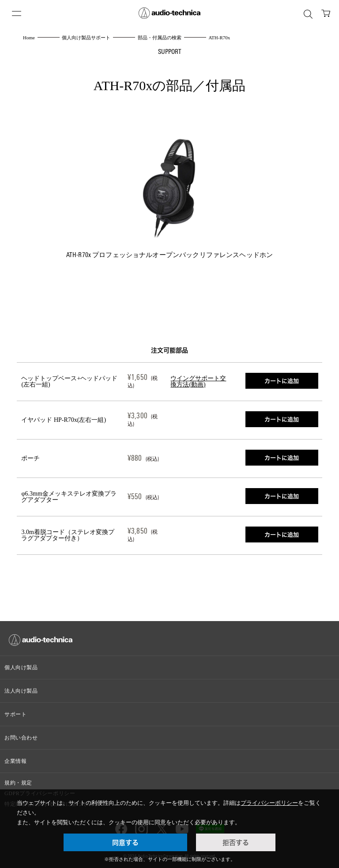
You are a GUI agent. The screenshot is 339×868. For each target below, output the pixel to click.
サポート (15, 714)
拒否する (236, 842)
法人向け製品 (21, 691)
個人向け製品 (21, 667)
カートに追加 (282, 381)
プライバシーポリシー (269, 803)
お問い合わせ (21, 738)
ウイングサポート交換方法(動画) (198, 381)
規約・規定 (18, 783)
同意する (125, 842)
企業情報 (15, 761)
